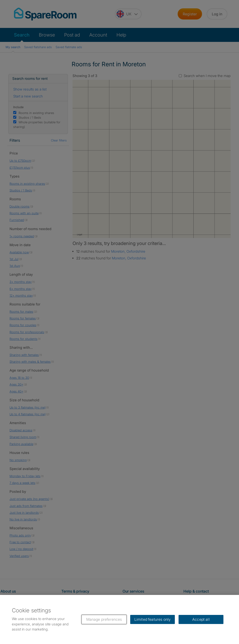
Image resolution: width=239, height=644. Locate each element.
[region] (119, 619)
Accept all (201, 619)
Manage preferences (104, 619)
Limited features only (153, 619)
